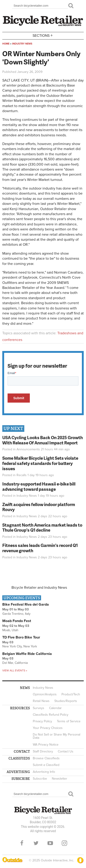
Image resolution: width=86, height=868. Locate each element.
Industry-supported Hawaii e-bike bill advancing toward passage (39, 486)
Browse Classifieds (46, 758)
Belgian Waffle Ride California (27, 654)
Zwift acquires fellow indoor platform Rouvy (39, 507)
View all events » (15, 670)
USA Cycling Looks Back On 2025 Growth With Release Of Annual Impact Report (43, 440)
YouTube (50, 843)
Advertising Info (44, 772)
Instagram (64, 843)
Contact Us (66, 751)
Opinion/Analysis (45, 694)
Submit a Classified (46, 765)
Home (6, 44)
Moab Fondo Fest (17, 621)
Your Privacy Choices (48, 728)
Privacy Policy (42, 721)
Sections (43, 35)
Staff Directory (43, 751)
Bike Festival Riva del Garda (26, 604)
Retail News (41, 701)
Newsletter (60, 779)
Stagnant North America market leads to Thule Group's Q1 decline (42, 528)
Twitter (36, 843)
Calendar (55, 708)
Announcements (28, 449)
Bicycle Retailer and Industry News (39, 588)
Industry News (22, 44)
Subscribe (40, 779)
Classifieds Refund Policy (51, 715)
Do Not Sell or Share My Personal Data (57, 736)
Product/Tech (71, 694)
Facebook (22, 843)
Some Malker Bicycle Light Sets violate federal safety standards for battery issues (40, 463)
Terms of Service (69, 721)
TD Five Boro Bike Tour (21, 637)
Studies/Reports (66, 701)
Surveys (39, 708)
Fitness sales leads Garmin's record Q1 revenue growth (40, 548)
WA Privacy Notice (46, 745)
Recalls (22, 475)
